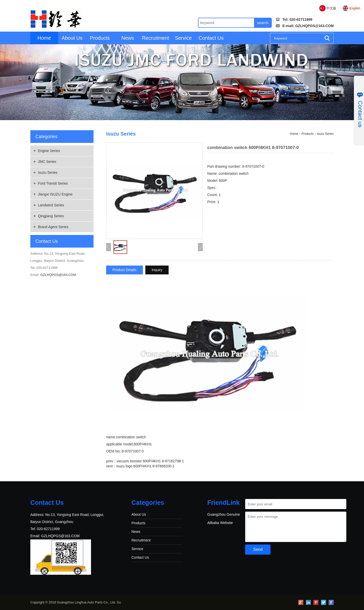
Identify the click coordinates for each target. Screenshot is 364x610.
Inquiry (157, 270)
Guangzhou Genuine (224, 514)
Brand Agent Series (53, 227)
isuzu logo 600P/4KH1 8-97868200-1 (145, 466)
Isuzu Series (48, 172)
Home (44, 38)
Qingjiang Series (51, 216)
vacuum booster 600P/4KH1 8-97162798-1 (150, 461)
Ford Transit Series (53, 183)
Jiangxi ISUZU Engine (55, 194)
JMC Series (47, 162)
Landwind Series (51, 205)
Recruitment (155, 38)
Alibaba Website (220, 523)
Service (183, 38)
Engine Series (49, 151)
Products (100, 38)
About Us (72, 38)
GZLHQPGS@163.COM (314, 26)
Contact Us (211, 38)
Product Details (124, 270)
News (128, 38)
